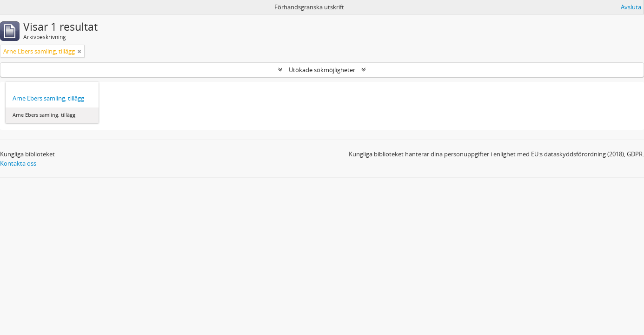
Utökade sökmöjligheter (322, 70)
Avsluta (631, 7)
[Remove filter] (80, 51)
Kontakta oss (18, 163)
